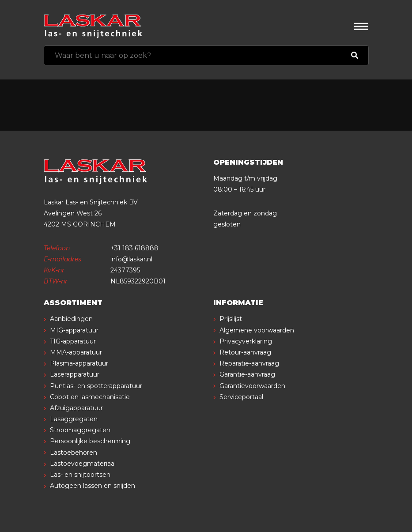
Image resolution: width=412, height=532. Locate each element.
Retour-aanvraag (245, 352)
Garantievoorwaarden (252, 386)
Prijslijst (231, 319)
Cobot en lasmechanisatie (90, 397)
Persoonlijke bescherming (90, 441)
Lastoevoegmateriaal (83, 464)
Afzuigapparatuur (76, 408)
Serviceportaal (241, 397)
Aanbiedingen (71, 319)
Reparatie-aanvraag (249, 363)
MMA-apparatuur (76, 352)
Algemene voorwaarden (257, 330)
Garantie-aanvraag (247, 374)
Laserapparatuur (75, 374)
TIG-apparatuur (73, 341)
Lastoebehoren (74, 453)
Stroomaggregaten (80, 430)
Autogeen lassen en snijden (93, 486)
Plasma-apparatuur (79, 363)
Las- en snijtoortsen (80, 475)
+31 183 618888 (134, 248)
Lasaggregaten (74, 419)
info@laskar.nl (131, 259)
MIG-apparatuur (74, 330)
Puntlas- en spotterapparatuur (96, 386)
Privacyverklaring (246, 341)
